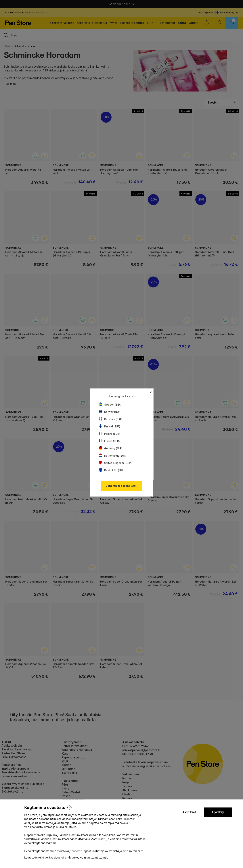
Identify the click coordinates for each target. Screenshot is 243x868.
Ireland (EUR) (109, 434)
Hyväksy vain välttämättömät (88, 858)
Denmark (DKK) (111, 419)
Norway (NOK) (110, 412)
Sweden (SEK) (110, 405)
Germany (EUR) (111, 448)
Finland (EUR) (110, 426)
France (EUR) (109, 441)
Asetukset (189, 812)
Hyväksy (218, 812)
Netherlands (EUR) (113, 456)
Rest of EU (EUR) (112, 470)
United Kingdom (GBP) (115, 463)
